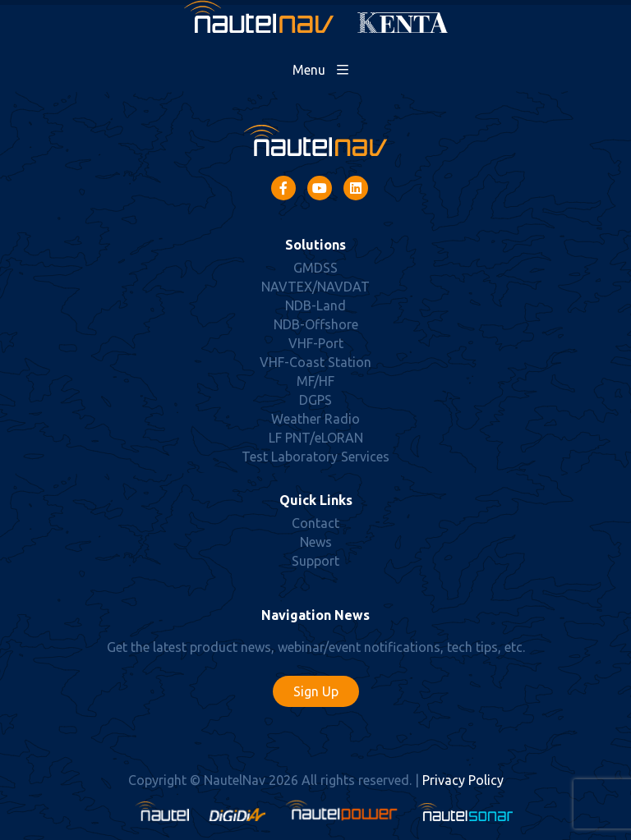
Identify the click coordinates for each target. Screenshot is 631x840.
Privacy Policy (463, 780)
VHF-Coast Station (315, 362)
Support (315, 561)
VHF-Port (316, 343)
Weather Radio (315, 419)
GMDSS (315, 268)
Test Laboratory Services (315, 457)
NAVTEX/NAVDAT (315, 287)
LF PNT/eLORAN (316, 438)
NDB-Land (315, 305)
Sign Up (316, 691)
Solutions (315, 245)
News (316, 542)
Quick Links (316, 500)
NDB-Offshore (316, 324)
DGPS (315, 400)
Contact (315, 523)
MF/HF (315, 381)
